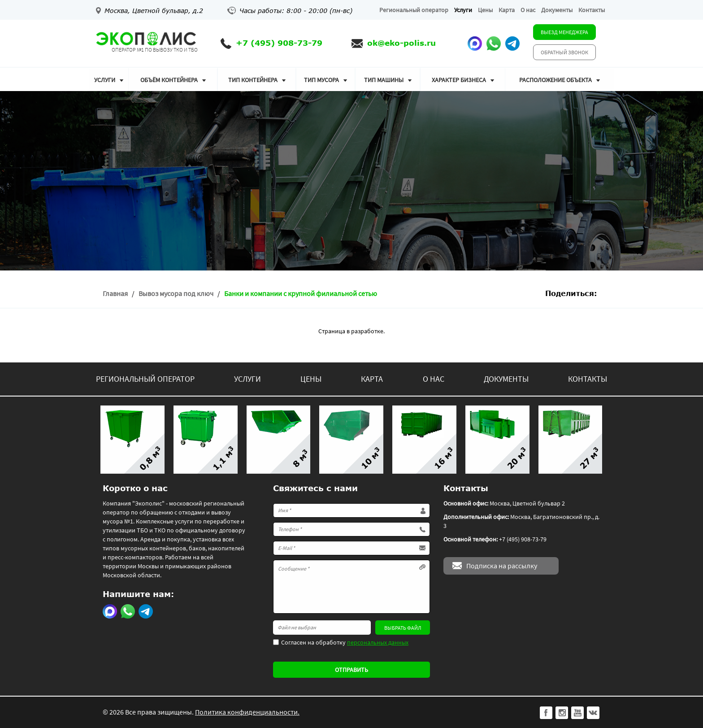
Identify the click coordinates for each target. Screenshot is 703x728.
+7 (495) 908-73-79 (279, 43)
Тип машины (384, 80)
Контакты (592, 10)
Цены (485, 10)
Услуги (463, 10)
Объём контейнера (169, 80)
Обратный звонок (564, 52)
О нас (528, 10)
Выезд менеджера (564, 32)
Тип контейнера (253, 80)
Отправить (351, 670)
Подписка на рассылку (502, 566)
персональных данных (378, 642)
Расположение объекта (555, 80)
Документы (557, 10)
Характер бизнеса (459, 80)
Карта (507, 10)
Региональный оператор (414, 10)
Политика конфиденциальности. (247, 712)
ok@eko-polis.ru (401, 43)
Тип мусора (321, 80)
